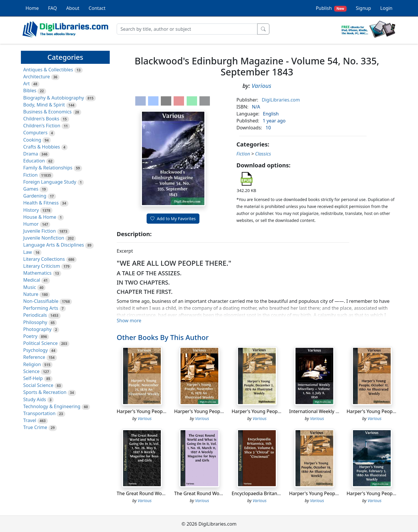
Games (31, 189)
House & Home (40, 217)
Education (34, 161)
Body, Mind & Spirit (44, 105)
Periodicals (35, 315)
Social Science (38, 385)
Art (27, 84)
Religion (32, 364)
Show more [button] (129, 321)
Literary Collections (44, 259)
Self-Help (33, 378)
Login (386, 8)
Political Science (40, 343)
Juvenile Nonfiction (44, 238)
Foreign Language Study (50, 182)
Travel (30, 420)
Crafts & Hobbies (42, 147)
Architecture (37, 77)
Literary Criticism (42, 266)
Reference (34, 357)
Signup (363, 8)
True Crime (35, 427)
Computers (35, 133)
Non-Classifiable (41, 301)
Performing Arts (41, 308)
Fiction (30, 175)
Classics (263, 154)
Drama (31, 154)
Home (32, 8)
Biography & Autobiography (54, 98)
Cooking (32, 140)
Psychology (36, 350)
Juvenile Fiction (39, 231)
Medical (32, 280)
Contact (97, 8)
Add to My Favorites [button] (173, 219)
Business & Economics (47, 112)
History (31, 210)
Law (28, 252)
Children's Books (41, 119)
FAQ (53, 8)
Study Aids (35, 399)
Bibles (30, 91)
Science (31, 371)
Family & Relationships (48, 168)
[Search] (187, 29)
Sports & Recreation (45, 392)
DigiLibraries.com (281, 100)
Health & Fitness (41, 203)
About (73, 8)
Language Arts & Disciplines (54, 245)
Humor (31, 224)
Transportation (39, 413)
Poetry (30, 336)
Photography (37, 329)
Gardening (35, 196)
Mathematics (37, 273)
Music (30, 287)
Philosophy (35, 322)
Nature (31, 294)
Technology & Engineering (52, 406)
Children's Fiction (42, 126)
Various (262, 86)
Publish (331, 8)
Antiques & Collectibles (48, 70)
